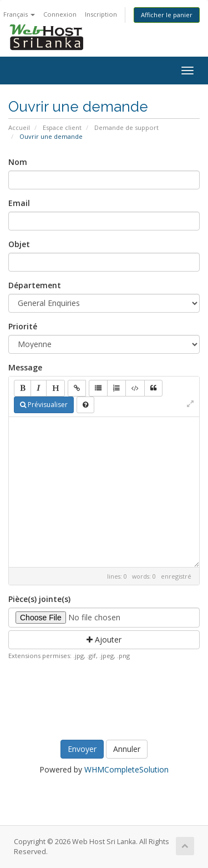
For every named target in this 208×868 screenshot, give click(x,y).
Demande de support (126, 127)
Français (19, 14)
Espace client (62, 127)
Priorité (23, 326)
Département (35, 285)
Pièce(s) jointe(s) (39, 599)
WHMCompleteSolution (126, 769)
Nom (18, 162)
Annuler (127, 749)
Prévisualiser (44, 405)
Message (25, 367)
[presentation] (106, 698)
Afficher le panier (167, 15)
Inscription (101, 14)
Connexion (60, 14)
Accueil (19, 127)
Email (19, 203)
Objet (19, 244)
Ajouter (104, 639)
